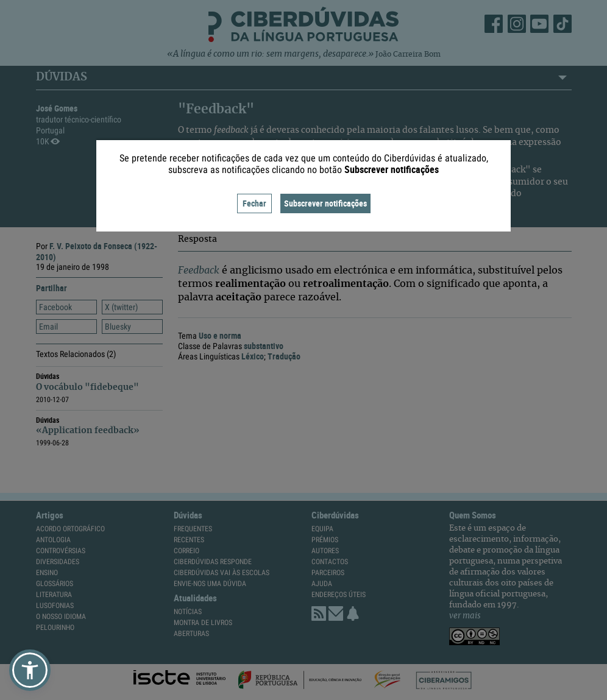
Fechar (254, 203)
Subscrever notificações (325, 203)
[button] (30, 670)
